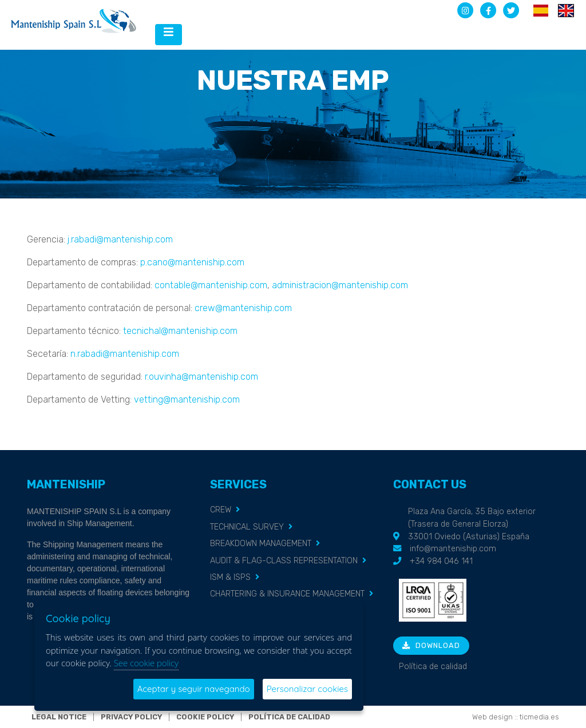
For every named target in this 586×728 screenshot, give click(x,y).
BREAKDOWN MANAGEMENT (261, 544)
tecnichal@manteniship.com (180, 331)
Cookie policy (205, 717)
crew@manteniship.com (243, 308)
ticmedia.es (539, 717)
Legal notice (59, 717)
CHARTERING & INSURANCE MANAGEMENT (287, 594)
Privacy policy (131, 717)
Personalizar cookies (307, 689)
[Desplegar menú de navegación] (169, 35)
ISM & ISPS (230, 577)
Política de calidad (433, 667)
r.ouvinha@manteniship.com (201, 377)
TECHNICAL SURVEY (247, 527)
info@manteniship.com (453, 549)
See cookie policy (146, 663)
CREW (221, 510)
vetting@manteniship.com (187, 399)
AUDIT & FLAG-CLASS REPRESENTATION (284, 561)
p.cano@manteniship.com (192, 262)
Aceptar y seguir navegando (194, 689)
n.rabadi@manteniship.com (125, 354)
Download (431, 645)
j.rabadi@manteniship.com (120, 239)
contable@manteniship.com (211, 285)
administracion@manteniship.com (340, 285)
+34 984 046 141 (441, 561)
